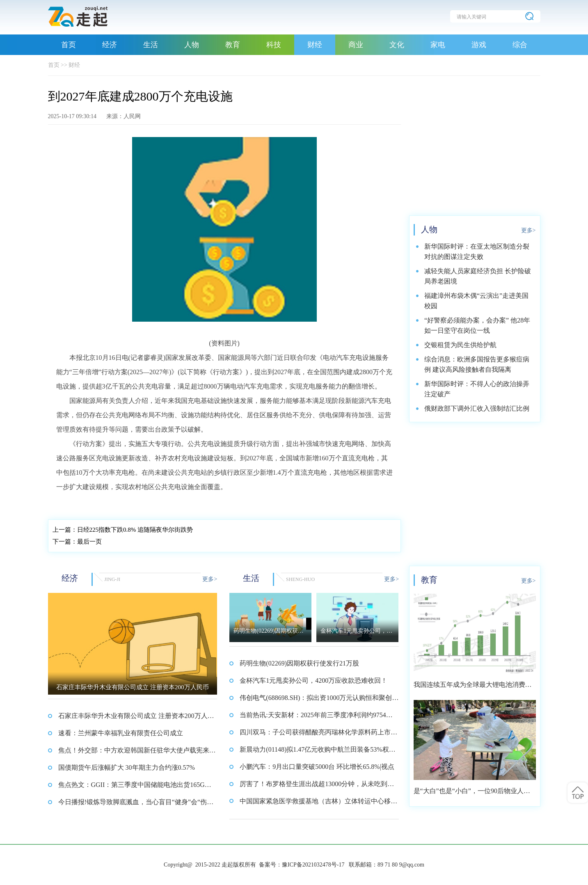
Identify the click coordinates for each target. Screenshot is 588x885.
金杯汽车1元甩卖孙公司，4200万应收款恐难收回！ (313, 680)
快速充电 (146, 503)
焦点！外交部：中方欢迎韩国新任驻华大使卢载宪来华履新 (137, 753)
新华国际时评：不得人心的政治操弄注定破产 (477, 389)
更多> (210, 579)
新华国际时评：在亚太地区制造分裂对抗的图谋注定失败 (477, 252)
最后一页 (77, 542)
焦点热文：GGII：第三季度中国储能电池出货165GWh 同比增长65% (136, 787)
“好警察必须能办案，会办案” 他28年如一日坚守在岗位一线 (477, 325)
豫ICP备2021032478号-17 (313, 865)
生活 (151, 45)
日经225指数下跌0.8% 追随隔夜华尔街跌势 (123, 530)
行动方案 (121, 503)
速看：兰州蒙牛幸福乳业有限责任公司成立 (121, 733)
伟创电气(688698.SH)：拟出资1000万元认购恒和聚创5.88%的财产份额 (318, 700)
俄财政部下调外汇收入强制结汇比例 (477, 408)
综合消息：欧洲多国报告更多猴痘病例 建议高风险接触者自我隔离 (477, 364)
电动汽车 (96, 503)
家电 (438, 45)
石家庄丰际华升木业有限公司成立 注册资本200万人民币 (136, 718)
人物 (192, 45)
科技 (274, 45)
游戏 (479, 45)
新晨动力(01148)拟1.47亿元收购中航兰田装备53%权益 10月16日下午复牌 (317, 752)
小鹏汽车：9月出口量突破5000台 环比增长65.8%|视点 (317, 767)
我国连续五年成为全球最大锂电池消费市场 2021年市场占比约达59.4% (473, 687)
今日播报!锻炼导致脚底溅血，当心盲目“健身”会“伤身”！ (133, 805)
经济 (110, 45)
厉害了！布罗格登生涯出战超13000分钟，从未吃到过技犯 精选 (317, 787)
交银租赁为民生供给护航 (460, 345)
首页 (69, 45)
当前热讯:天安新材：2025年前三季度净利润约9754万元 (316, 718)
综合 (520, 45)
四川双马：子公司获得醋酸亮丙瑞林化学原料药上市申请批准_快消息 (318, 735)
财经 (315, 45)
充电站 (73, 503)
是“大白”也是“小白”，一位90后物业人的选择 (472, 794)
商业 (356, 45)
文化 (397, 45)
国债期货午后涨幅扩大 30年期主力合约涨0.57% (127, 767)
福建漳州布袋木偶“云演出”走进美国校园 (476, 301)
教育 (233, 45)
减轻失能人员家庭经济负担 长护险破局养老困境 (478, 276)
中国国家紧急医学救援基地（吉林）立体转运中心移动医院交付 (318, 804)
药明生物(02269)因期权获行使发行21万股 (299, 663)
